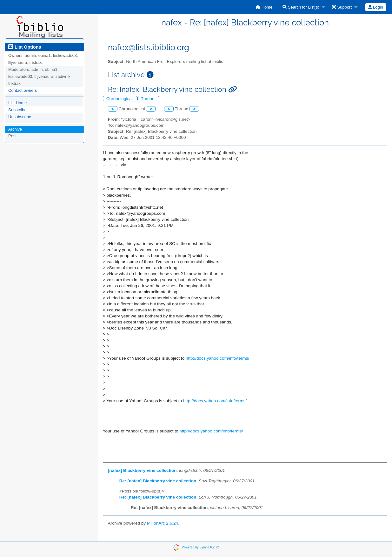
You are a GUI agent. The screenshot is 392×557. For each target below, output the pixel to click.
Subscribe (17, 110)
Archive (15, 129)
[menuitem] (264, 7)
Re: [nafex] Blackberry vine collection (158, 481)
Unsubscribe (20, 117)
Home (264, 7)
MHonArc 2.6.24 (163, 523)
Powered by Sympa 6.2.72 (200, 547)
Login (375, 7)
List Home (18, 103)
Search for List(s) (301, 7)
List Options (25, 47)
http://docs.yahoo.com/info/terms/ (217, 358)
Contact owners (23, 90)
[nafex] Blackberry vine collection (142, 470)
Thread (148, 99)
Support (342, 7)
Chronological (120, 99)
